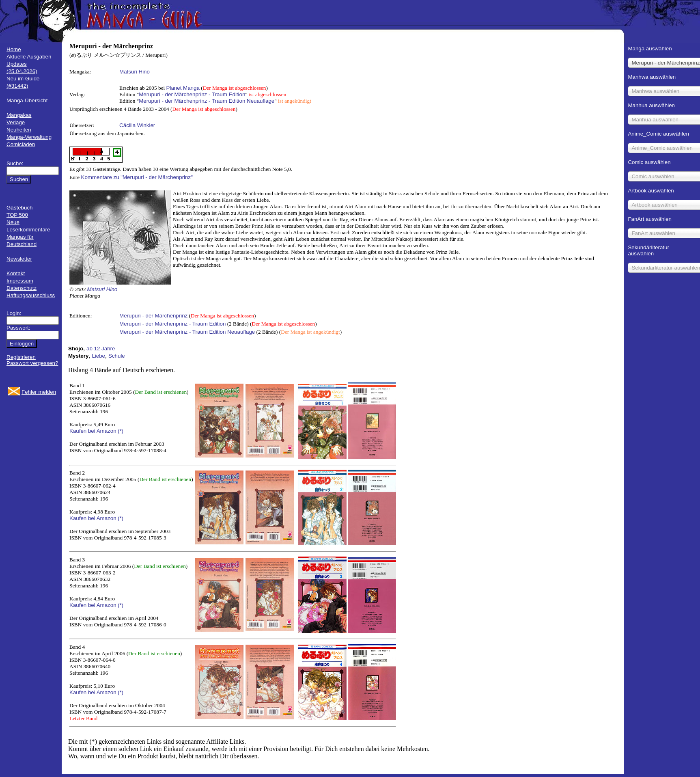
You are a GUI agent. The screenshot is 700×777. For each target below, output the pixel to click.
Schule (117, 356)
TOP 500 (17, 215)
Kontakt (16, 273)
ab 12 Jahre (101, 349)
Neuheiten (19, 130)
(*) (121, 431)
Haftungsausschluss (31, 295)
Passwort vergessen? (32, 363)
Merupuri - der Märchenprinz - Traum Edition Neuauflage (207, 101)
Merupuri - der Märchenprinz (153, 316)
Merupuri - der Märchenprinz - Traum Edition (192, 94)
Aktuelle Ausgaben (29, 57)
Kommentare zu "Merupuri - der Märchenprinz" (137, 177)
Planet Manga (183, 88)
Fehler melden (39, 392)
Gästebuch (19, 208)
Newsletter (19, 259)
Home (14, 49)
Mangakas (19, 115)
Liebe (98, 356)
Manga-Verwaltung (29, 137)
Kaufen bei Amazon (93, 431)
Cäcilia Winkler (137, 125)
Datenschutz (22, 288)
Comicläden (21, 144)
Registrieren (21, 357)
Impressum (20, 281)
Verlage (16, 122)
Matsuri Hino (135, 72)
